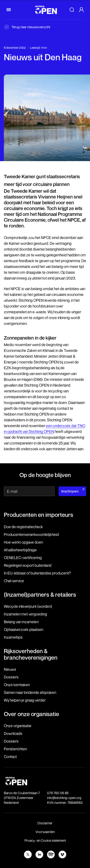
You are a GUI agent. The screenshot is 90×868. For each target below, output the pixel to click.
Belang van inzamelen (21, 622)
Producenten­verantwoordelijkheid (31, 534)
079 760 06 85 (58, 793)
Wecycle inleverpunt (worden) (28, 606)
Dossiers (11, 677)
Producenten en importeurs (39, 515)
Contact (10, 757)
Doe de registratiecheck (23, 527)
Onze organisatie (18, 726)
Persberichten (15, 749)
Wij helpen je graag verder (25, 700)
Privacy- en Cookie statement (45, 840)
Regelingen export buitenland (28, 565)
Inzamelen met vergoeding (25, 614)
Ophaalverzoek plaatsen (24, 629)
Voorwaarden (45, 832)
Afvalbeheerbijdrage (20, 550)
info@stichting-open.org (64, 798)
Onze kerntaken (17, 685)
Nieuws (10, 669)
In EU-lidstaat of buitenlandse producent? (37, 573)
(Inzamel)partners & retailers (40, 595)
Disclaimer (45, 823)
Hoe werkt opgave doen (23, 542)
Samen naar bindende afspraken (30, 692)
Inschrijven (70, 491)
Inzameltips (13, 637)
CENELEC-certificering (23, 558)
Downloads (13, 733)
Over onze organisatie (31, 714)
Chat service (14, 581)
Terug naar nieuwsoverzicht (31, 27)
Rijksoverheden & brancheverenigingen (31, 654)
